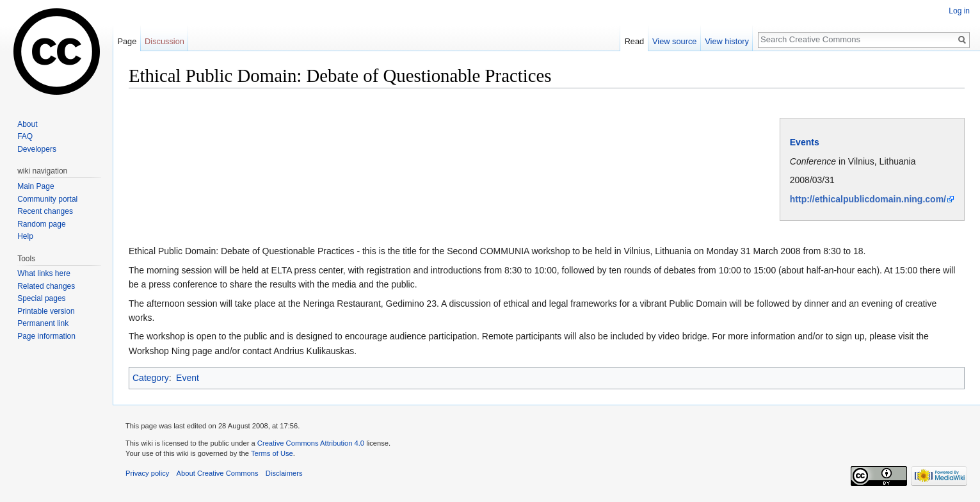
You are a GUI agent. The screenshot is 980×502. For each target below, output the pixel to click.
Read (635, 41)
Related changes (46, 286)
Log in (959, 11)
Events (805, 142)
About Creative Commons (218, 473)
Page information (46, 336)
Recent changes (45, 211)
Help (25, 236)
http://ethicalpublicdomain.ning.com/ (868, 199)
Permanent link (43, 323)
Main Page (36, 186)
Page (127, 41)
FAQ (25, 136)
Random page (41, 224)
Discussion (165, 41)
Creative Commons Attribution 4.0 (311, 443)
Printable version (46, 311)
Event (188, 378)
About (27, 124)
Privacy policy (147, 473)
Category (151, 378)
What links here (44, 273)
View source (674, 41)
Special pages (41, 298)
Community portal (47, 199)
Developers (37, 149)
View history (727, 41)
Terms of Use (272, 453)
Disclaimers (284, 473)
